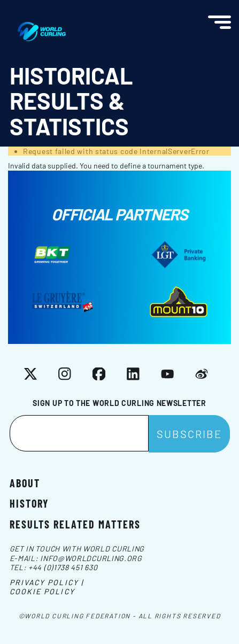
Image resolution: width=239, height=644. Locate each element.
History (29, 503)
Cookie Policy (42, 591)
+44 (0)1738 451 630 (63, 567)
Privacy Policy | (47, 582)
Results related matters (75, 524)
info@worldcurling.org (91, 558)
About (25, 482)
